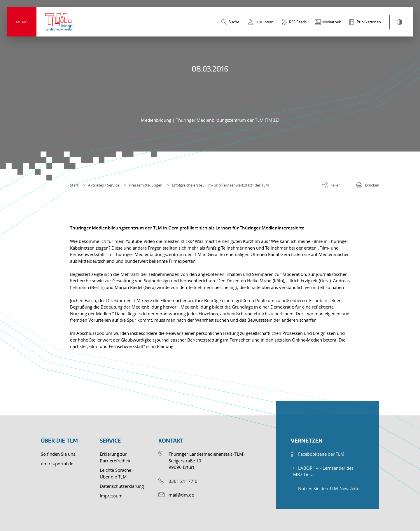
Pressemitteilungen (146, 185)
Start (74, 185)
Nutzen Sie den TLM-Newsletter (330, 488)
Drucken (372, 185)
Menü (22, 22)
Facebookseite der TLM (321, 454)
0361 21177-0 (183, 481)
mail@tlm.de (181, 495)
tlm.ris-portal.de (57, 464)
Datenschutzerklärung (122, 486)
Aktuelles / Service (104, 185)
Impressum (111, 496)
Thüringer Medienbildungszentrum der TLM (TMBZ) (228, 120)
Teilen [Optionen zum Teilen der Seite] (336, 185)
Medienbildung (157, 120)
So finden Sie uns (58, 454)
